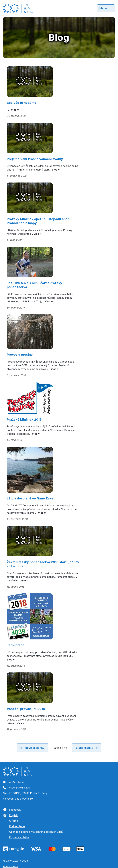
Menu (103, 8)
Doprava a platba (19, 837)
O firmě (14, 821)
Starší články (84, 748)
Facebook (12, 810)
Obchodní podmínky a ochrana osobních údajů (36, 832)
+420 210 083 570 (17, 788)
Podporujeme (17, 826)
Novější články (35, 748)
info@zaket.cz (14, 782)
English (10, 815)
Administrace (11, 866)
